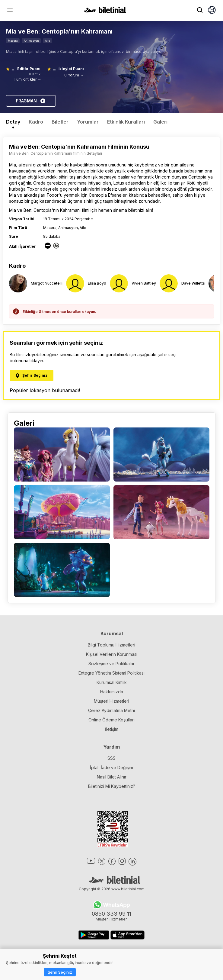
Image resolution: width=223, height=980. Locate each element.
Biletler (60, 122)
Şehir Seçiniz (60, 972)
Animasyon (31, 41)
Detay (13, 122)
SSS (111, 758)
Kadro (36, 122)
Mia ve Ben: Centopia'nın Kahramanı (45, 210)
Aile (48, 41)
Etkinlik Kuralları (126, 122)
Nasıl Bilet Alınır (112, 777)
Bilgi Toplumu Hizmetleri (111, 645)
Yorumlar (88, 122)
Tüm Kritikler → (27, 79)
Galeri (160, 122)
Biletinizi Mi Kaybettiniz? (112, 786)
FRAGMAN (31, 101)
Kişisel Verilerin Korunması (112, 654)
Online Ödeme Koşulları (111, 720)
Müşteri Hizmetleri (111, 701)
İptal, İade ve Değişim (111, 767)
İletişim (112, 729)
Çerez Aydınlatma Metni (111, 710)
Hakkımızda (112, 692)
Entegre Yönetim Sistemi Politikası (111, 673)
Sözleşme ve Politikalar (111, 664)
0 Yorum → (74, 75)
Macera (13, 41)
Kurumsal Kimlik (112, 682)
